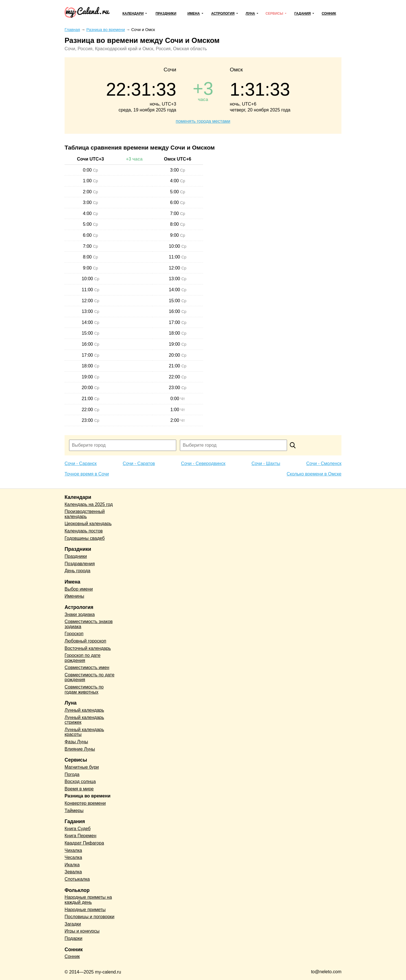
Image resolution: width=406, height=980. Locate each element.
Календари (133, 14)
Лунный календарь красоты (84, 732)
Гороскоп (74, 634)
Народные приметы (85, 910)
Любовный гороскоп (85, 641)
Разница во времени (88, 796)
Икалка (72, 865)
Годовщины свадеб (85, 538)
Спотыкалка (77, 879)
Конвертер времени (85, 803)
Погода (72, 774)
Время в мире (79, 789)
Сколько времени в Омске (314, 474)
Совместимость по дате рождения (90, 677)
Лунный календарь (84, 710)
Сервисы (274, 14)
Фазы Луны (76, 742)
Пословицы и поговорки (90, 917)
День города (77, 571)
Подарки (73, 938)
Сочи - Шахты (266, 463)
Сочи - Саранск (81, 463)
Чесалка (73, 857)
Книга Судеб (78, 829)
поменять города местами (203, 121)
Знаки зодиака (80, 614)
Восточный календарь (88, 648)
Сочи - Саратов (139, 463)
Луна (250, 14)
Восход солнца (80, 781)
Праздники (166, 14)
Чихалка (73, 850)
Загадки (73, 924)
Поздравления (80, 564)
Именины (74, 596)
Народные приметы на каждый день (88, 900)
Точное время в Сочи (87, 474)
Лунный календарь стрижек (84, 720)
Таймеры (74, 811)
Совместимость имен (87, 667)
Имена (194, 14)
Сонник (329, 14)
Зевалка (73, 872)
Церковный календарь (88, 524)
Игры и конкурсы (82, 931)
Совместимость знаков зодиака (89, 624)
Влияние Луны (80, 749)
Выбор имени (79, 589)
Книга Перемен (80, 836)
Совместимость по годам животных (84, 689)
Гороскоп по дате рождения (82, 658)
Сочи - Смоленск (324, 463)
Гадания (303, 14)
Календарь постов (84, 531)
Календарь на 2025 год (89, 504)
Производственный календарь (85, 514)
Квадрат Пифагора (84, 843)
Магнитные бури (82, 767)
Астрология (223, 14)
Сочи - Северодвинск (203, 463)
